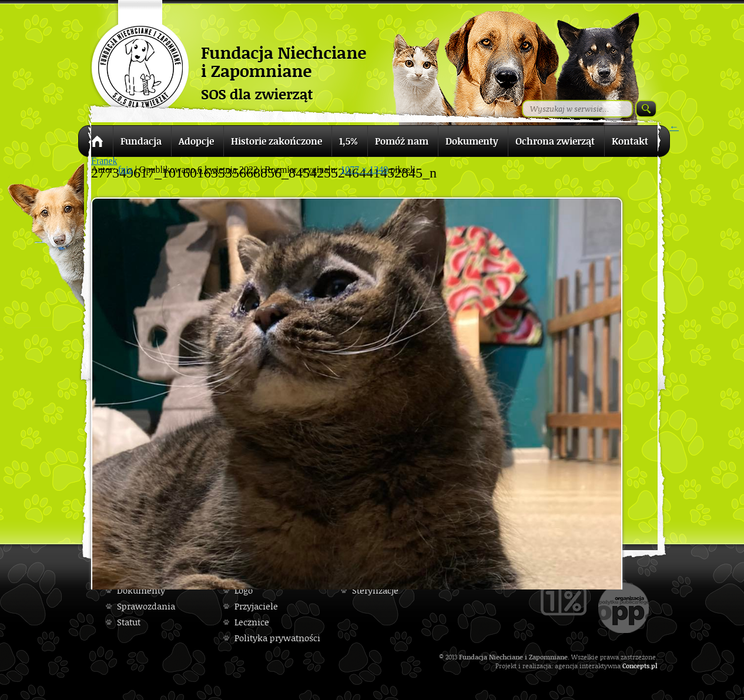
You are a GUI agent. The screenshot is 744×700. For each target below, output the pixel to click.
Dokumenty (141, 590)
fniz (125, 170)
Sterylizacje (375, 590)
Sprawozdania (146, 606)
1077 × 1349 (364, 170)
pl (654, 666)
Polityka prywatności (277, 638)
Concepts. (637, 666)
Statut (129, 622)
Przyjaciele (256, 606)
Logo (244, 590)
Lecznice (252, 622)
